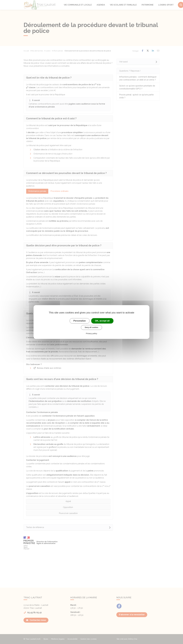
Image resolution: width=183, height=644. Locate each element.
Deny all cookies (91, 327)
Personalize (79, 321)
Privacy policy (91, 333)
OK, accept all (102, 321)
